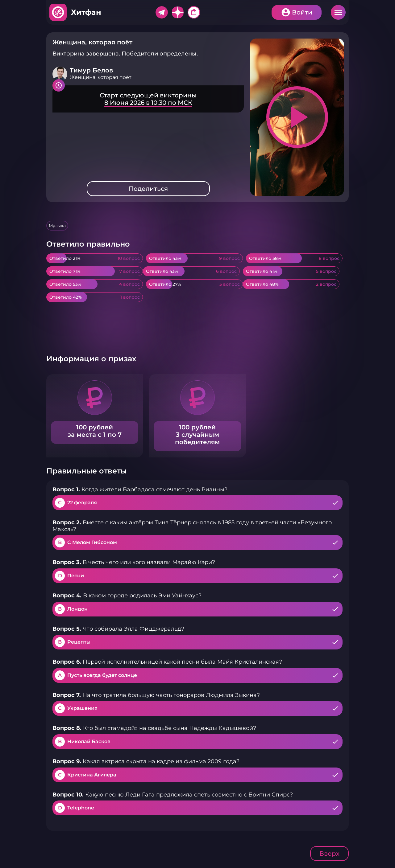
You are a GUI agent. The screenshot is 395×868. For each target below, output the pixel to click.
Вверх (329, 854)
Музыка (57, 226)
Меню (338, 12)
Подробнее (148, 99)
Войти (302, 12)
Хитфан (86, 12)
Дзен (178, 12)
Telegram (162, 12)
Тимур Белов (91, 70)
